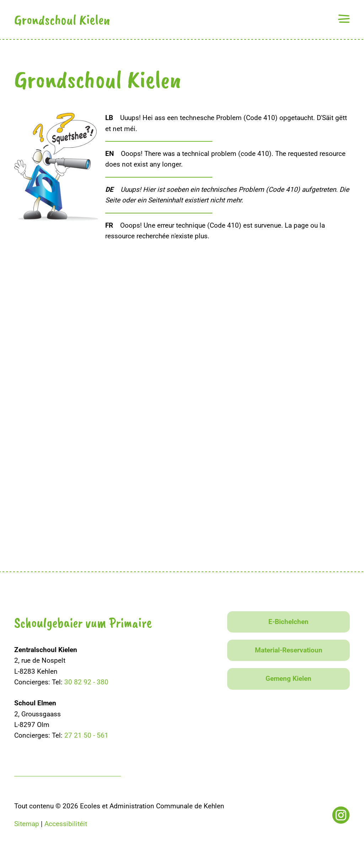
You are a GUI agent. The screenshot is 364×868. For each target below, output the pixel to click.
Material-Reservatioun (289, 650)
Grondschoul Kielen (62, 20)
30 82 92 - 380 (86, 682)
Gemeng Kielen (288, 679)
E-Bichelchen (288, 622)
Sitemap (27, 824)
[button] (344, 19)
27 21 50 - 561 (86, 735)
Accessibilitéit (66, 824)
